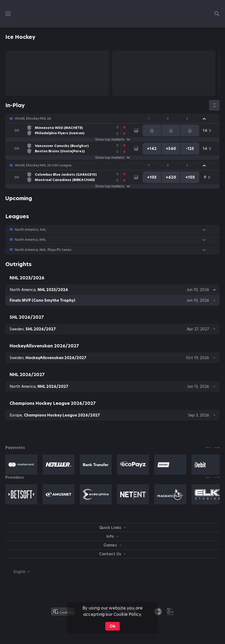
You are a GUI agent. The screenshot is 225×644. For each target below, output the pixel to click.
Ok (112, 626)
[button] (112, 119)
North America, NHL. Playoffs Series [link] (43, 250)
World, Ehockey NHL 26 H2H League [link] (43, 165)
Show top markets (112, 140)
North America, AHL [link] (30, 230)
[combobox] (18, 572)
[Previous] (209, 448)
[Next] (217, 448)
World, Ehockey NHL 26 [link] (33, 119)
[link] (70, 131)
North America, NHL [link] (30, 240)
